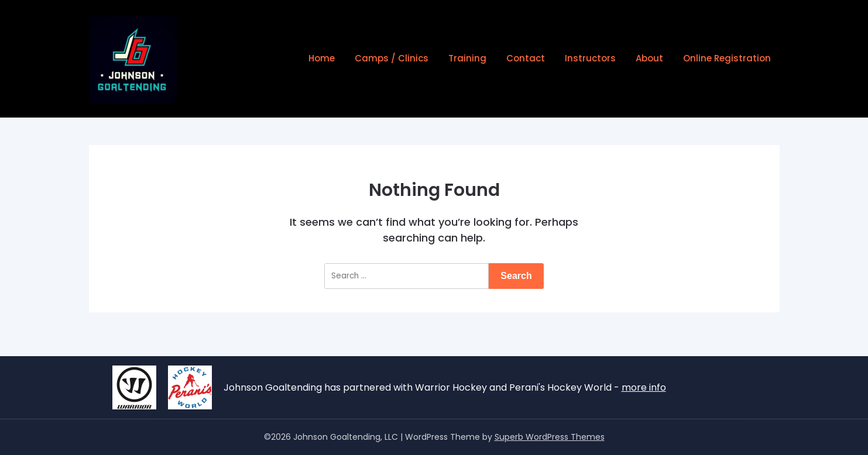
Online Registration (727, 58)
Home (322, 58)
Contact (526, 58)
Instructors (590, 58)
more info (644, 387)
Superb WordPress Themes (550, 437)
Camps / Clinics (392, 58)
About (649, 58)
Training (467, 58)
